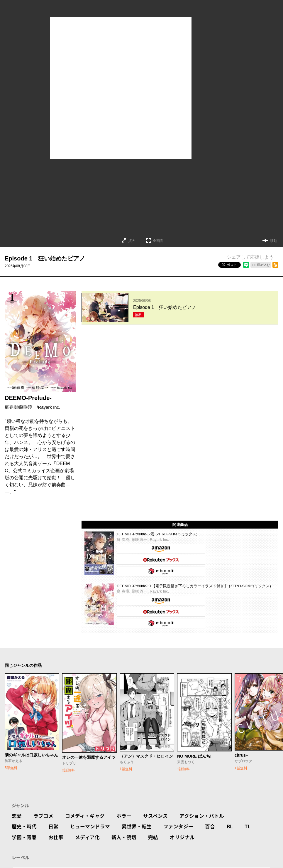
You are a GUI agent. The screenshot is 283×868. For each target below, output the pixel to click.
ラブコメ (45, 803)
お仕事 (58, 826)
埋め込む (263, 265)
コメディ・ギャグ (88, 803)
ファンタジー (185, 814)
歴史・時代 (25, 814)
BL (238, 814)
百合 (218, 814)
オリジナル (189, 826)
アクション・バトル (210, 803)
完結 (159, 826)
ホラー (128, 803)
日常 (55, 814)
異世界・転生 (142, 814)
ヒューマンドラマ (93, 814)
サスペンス (161, 803)
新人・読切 (128, 826)
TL (256, 814)
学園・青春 (25, 826)
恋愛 (17, 803)
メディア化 (90, 826)
